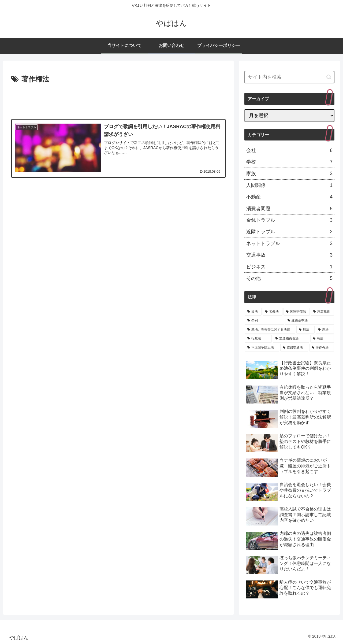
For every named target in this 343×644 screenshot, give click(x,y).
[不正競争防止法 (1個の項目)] (262, 348)
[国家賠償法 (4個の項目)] (297, 312)
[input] (289, 77)
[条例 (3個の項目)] (264, 321)
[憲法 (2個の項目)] (325, 330)
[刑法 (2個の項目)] (305, 330)
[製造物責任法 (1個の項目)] (291, 339)
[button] (329, 77)
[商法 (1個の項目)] (322, 339)
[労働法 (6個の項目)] (273, 312)
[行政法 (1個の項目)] (258, 339)
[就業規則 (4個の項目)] (322, 312)
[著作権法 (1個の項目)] (322, 348)
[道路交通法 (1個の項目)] (294, 348)
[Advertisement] (118, 100)
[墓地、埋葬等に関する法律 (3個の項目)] (270, 330)
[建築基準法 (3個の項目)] (310, 321)
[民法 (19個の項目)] (253, 312)
